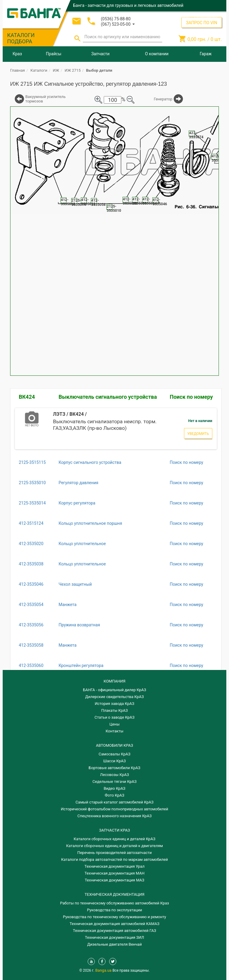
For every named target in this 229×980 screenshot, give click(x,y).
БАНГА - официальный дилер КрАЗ (114, 690)
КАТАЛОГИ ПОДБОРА (21, 38)
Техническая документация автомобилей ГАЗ (115, 931)
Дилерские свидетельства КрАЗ (115, 697)
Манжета (67, 605)
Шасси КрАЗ (114, 761)
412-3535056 (31, 625)
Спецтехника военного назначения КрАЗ (115, 816)
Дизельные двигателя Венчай (115, 944)
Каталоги (39, 70)
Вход (185, 16)
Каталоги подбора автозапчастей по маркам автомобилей (114, 859)
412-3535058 (31, 645)
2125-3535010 (32, 483)
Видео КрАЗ (115, 788)
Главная (17, 70)
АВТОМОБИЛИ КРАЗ (114, 745)
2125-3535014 (32, 503)
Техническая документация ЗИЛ (114, 937)
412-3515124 (31, 523)
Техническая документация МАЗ (114, 880)
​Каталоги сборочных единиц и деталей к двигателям (114, 846)
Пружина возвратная (79, 625)
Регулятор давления (78, 483)
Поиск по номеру (191, 397)
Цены (114, 724)
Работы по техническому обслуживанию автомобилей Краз (114, 903)
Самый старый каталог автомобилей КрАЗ (114, 802)
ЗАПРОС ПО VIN (202, 23)
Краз (17, 54)
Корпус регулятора (77, 503)
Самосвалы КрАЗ (114, 754)
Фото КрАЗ (114, 795)
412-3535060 (31, 665)
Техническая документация (114, 894)
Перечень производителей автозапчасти (114, 853)
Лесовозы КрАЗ (115, 775)
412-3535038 (31, 564)
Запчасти (100, 54)
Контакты (114, 731)
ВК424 (27, 397)
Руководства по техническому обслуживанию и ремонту (114, 917)
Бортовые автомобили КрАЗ (115, 768)
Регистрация (206, 16)
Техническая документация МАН (114, 873)
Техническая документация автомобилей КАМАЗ (114, 924)
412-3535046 (31, 584)
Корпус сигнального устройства (90, 462)
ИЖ (56, 70)
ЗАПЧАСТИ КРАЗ (114, 830)
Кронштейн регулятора (81, 665)
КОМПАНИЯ (114, 681)
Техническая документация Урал (114, 866)
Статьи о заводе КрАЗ (114, 717)
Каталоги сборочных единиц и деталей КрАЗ (114, 839)
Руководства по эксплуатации (115, 910)
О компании (157, 54)
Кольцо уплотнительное (82, 544)
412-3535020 (31, 544)
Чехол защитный (75, 584)
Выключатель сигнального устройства (108, 397)
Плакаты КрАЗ (114, 710)
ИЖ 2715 (73, 70)
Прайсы (54, 54)
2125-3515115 (32, 462)
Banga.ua (104, 970)
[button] (118, 24)
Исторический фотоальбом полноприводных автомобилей (114, 809)
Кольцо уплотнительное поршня (90, 523)
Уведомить (198, 434)
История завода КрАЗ (115, 704)
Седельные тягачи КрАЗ (114, 782)
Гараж (206, 54)
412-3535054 (31, 605)
